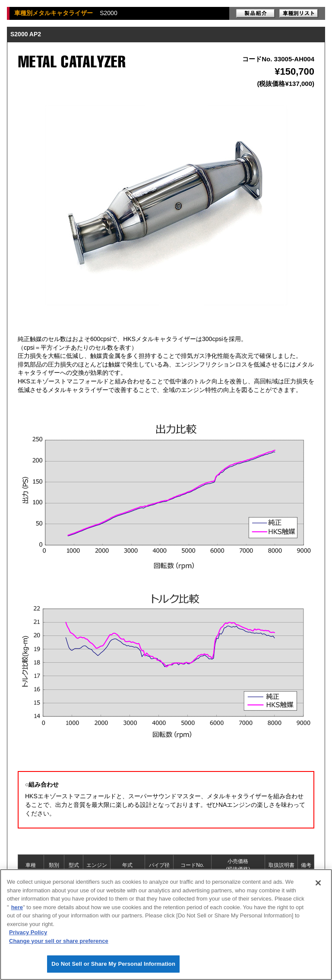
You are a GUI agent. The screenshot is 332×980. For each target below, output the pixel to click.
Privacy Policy (28, 932)
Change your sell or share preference (59, 941)
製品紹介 (256, 13)
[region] (166, 925)
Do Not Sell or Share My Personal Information (113, 964)
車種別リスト (299, 13)
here (17, 907)
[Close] (318, 883)
